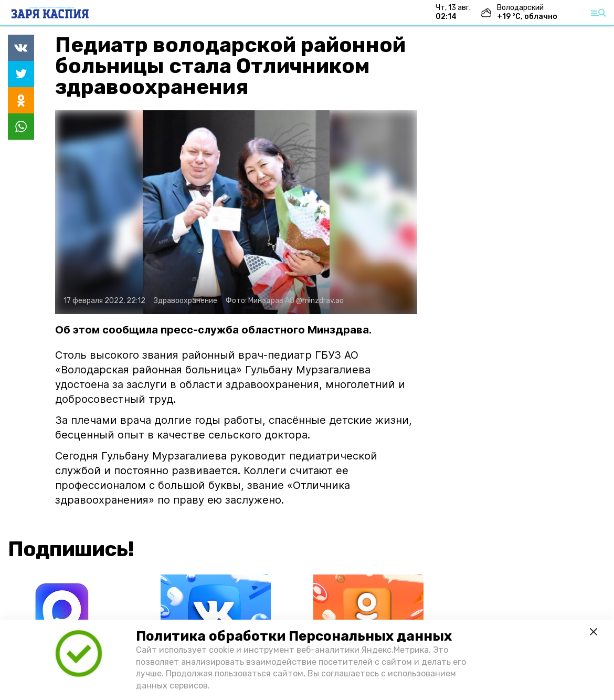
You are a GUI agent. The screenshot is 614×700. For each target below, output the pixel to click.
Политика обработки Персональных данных (294, 636)
